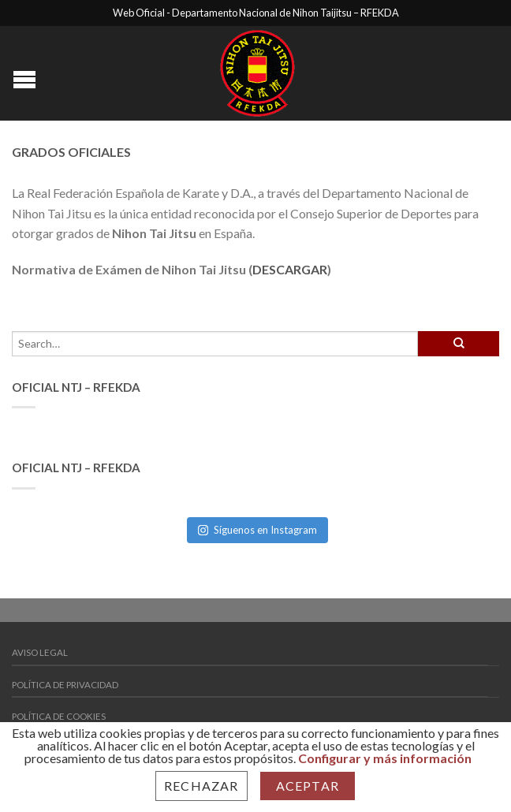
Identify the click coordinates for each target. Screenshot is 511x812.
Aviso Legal (40, 652)
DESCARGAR (290, 269)
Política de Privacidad (65, 685)
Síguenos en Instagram (257, 530)
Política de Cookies (59, 716)
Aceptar (308, 786)
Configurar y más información (385, 758)
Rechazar (201, 786)
